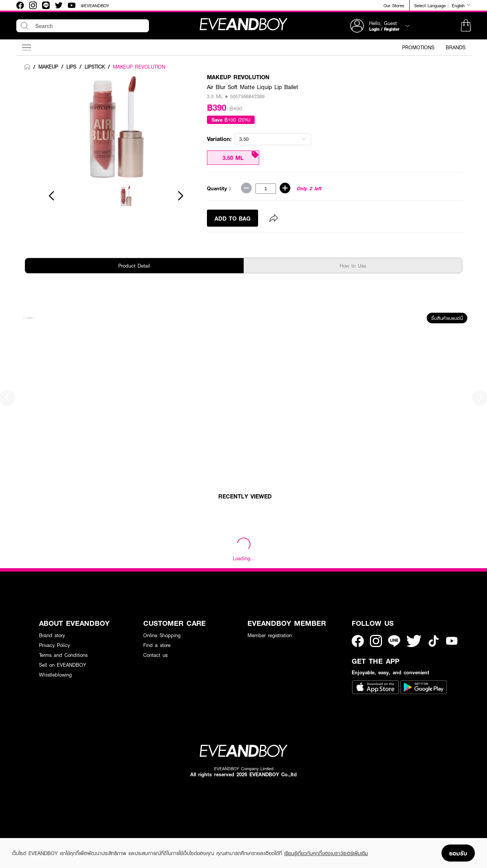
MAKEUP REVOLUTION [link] (139, 67)
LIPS (71, 67)
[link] (27, 67)
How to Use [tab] (353, 266)
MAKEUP (48, 67)
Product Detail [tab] (134, 266)
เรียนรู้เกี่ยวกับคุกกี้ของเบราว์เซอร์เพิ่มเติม (326, 853)
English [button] (461, 5)
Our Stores (394, 5)
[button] (466, 26)
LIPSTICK (95, 67)
